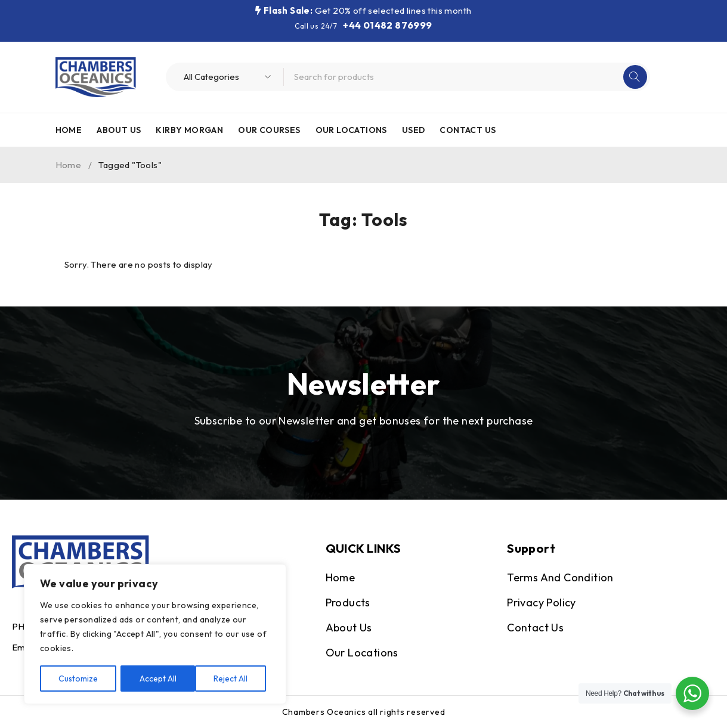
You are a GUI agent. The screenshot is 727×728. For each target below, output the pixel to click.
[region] (155, 634)
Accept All (233, 679)
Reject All (157, 679)
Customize (78, 679)
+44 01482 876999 (387, 25)
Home (69, 165)
